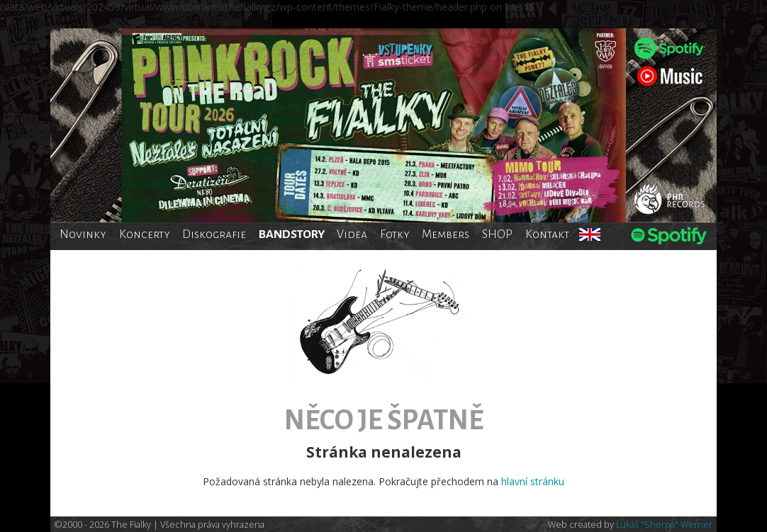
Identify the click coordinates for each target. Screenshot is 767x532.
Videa (352, 234)
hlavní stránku (533, 481)
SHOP (497, 234)
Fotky (395, 234)
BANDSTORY (292, 234)
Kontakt (547, 234)
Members (446, 234)
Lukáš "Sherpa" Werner (664, 525)
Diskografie (214, 234)
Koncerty (145, 234)
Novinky (83, 234)
